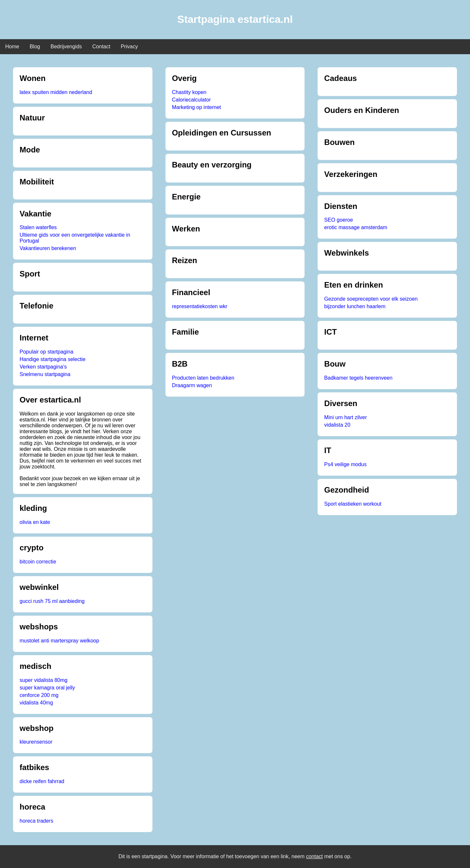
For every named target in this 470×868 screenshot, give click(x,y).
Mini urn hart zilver (345, 417)
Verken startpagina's (43, 367)
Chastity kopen (189, 92)
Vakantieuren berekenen (48, 248)
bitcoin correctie (38, 562)
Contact (101, 47)
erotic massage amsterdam (356, 227)
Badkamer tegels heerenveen (358, 378)
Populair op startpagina (47, 352)
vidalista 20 (337, 425)
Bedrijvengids (66, 47)
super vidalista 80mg (44, 680)
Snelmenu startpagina (45, 374)
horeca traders (36, 821)
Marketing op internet (196, 107)
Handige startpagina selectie (53, 359)
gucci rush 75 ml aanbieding (52, 601)
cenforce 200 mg (39, 695)
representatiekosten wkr (200, 306)
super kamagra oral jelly (47, 688)
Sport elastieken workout (353, 504)
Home (12, 47)
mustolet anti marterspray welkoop (59, 641)
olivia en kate (35, 522)
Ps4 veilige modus (345, 464)
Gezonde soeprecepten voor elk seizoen (371, 299)
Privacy (129, 47)
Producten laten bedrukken (203, 378)
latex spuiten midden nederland (56, 92)
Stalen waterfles (38, 227)
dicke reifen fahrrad (42, 781)
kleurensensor (36, 742)
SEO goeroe (338, 220)
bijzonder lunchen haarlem (355, 306)
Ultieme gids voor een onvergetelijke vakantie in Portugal (75, 238)
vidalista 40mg (36, 703)
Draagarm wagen (192, 385)
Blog (35, 47)
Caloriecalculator (191, 100)
